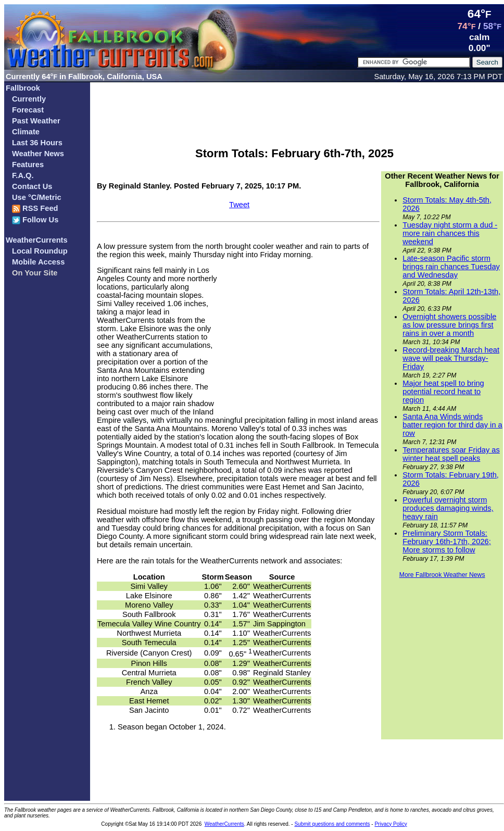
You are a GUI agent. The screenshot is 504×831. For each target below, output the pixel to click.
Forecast (28, 110)
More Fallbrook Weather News (442, 575)
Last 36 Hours (37, 143)
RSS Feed (35, 209)
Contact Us (32, 186)
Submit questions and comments (332, 824)
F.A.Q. (23, 175)
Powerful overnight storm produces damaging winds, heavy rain (448, 508)
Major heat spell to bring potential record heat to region (443, 392)
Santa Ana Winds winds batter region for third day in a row (452, 425)
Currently (29, 99)
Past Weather (36, 121)
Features (28, 165)
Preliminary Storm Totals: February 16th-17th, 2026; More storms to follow (446, 542)
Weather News (38, 154)
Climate (26, 132)
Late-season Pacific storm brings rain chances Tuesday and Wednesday (451, 267)
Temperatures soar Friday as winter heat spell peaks (451, 454)
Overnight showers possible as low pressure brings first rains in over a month (449, 325)
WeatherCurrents (37, 240)
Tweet (239, 205)
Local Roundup (40, 251)
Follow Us (35, 220)
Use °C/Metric (37, 197)
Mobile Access (38, 262)
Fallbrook (23, 88)
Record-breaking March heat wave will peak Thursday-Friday (451, 358)
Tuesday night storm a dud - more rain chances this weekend (450, 233)
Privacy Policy (390, 824)
